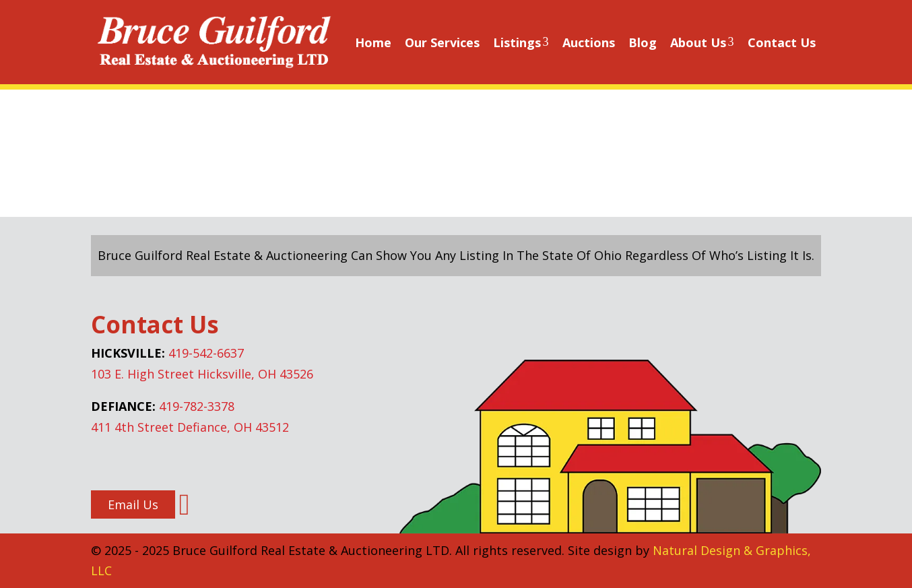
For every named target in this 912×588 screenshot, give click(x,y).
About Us (702, 42)
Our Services (442, 42)
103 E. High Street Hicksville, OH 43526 (202, 374)
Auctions (589, 42)
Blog (643, 42)
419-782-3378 (197, 406)
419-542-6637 (206, 353)
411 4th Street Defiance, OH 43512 (190, 427)
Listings (521, 42)
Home (373, 42)
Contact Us (782, 42)
